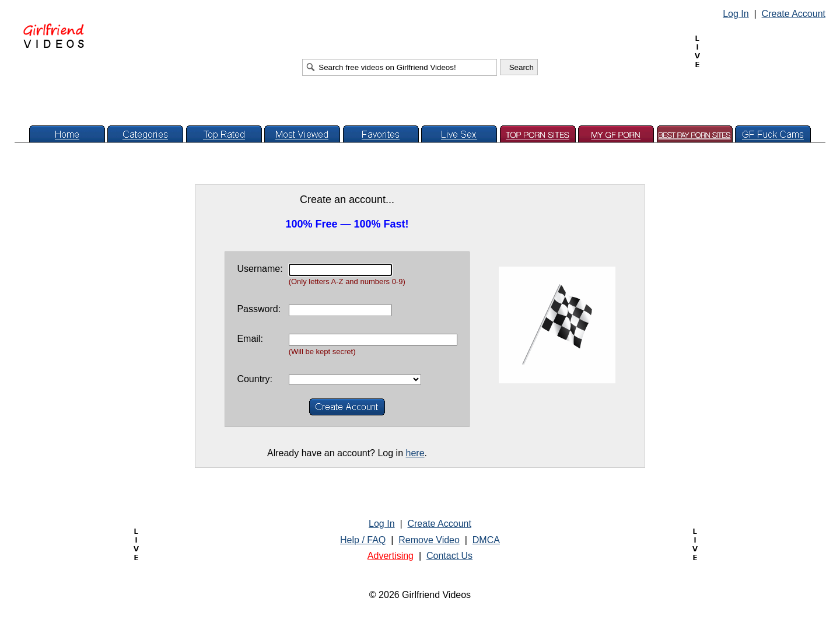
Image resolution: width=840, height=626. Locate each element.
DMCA (486, 540)
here (415, 453)
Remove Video (429, 540)
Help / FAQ (363, 540)
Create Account (794, 14)
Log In (736, 14)
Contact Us (449, 556)
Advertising (391, 556)
